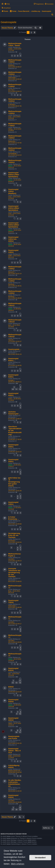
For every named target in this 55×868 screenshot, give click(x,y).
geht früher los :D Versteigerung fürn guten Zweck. (14, 482)
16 (20, 808)
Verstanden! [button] (40, 858)
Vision (10, 723)
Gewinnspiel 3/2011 (13, 446)
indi (9, 674)
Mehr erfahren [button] (18, 864)
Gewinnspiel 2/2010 (13, 796)
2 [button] (31, 32)
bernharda (12, 541)
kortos (10, 399)
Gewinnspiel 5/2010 (13, 701)
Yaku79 (11, 340)
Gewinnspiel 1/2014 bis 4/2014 (13, 239)
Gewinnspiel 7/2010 (13, 601)
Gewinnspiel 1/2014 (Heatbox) (13, 191)
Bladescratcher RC (14, 771)
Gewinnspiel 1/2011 (13, 503)
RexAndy (11, 284)
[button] (35, 32)
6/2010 (11, 687)
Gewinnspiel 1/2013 (13, 251)
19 (20, 810)
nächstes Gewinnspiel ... (14, 413)
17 (13, 810)
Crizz (10, 117)
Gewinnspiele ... (15, 349)
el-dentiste (12, 104)
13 (16, 683)
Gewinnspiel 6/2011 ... (13, 360)
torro (10, 325)
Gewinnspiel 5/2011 (13, 376)
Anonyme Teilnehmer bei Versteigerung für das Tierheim (14, 572)
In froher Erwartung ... (13, 518)
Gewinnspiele (9, 22)
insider (10, 49)
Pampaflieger (13, 153)
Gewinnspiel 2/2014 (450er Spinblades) (14, 208)
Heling (10, 129)
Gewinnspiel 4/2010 (13, 719)
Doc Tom (11, 90)
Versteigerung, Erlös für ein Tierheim (14, 535)
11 (16, 389)
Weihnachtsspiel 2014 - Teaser (15, 44)
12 (20, 389)
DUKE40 (11, 65)
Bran (10, 591)
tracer (10, 166)
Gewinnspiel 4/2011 (13, 394)
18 (16, 810)
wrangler (11, 380)
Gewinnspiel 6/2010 (13, 669)
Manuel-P (11, 272)
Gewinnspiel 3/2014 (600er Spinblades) (14, 225)
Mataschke (12, 141)
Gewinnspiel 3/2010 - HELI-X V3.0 (14, 751)
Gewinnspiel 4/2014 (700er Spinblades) (14, 175)
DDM (10, 256)
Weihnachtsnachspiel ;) (15, 555)
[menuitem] (7, 4)
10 (13, 389)
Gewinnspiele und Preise (14, 737)
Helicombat (12, 78)
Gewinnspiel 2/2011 (13, 460)
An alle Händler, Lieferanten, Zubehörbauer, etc (15, 783)
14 (20, 683)
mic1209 (11, 559)
